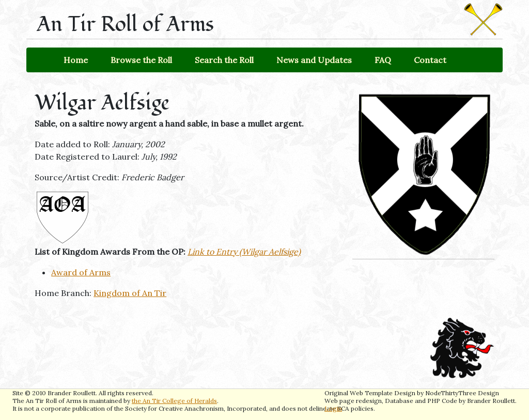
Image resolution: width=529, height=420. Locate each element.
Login (333, 408)
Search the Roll (224, 60)
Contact (430, 60)
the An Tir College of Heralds (174, 401)
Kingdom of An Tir (130, 293)
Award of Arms (81, 272)
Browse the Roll (141, 60)
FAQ (383, 60)
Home (76, 60)
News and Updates (314, 60)
